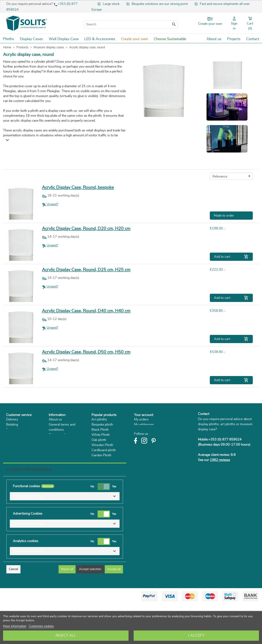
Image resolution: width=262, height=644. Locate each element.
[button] (65, 536)
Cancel (13, 609)
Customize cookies (41, 626)
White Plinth (101, 435)
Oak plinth (99, 440)
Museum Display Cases (108, 465)
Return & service (18, 430)
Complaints (14, 440)
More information (15, 626)
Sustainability (58, 445)
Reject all (67, 609)
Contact (204, 414)
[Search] (131, 24)
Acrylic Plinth (101, 460)
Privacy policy (59, 435)
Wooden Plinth (102, 445)
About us (55, 419)
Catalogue (56, 450)
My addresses (144, 425)
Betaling (12, 425)
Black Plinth (100, 430)
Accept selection (90, 609)
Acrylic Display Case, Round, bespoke (78, 187)
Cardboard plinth (104, 450)
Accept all (114, 609)
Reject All (66, 636)
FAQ (9, 445)
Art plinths (99, 419)
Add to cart (231, 257)
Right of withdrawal (20, 435)
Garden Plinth (101, 455)
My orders (141, 419)
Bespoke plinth (102, 425)
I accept (196, 636)
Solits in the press (62, 440)
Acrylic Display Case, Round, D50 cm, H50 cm (86, 352)
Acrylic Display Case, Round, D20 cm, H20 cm (86, 229)
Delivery (12, 419)
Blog (52, 455)
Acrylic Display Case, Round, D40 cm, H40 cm (86, 311)
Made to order (224, 216)
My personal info (146, 430)
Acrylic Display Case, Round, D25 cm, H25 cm (86, 270)
